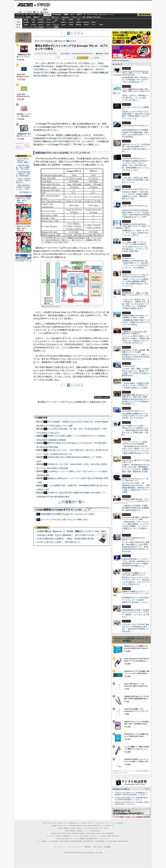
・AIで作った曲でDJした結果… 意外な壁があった (23, 181)
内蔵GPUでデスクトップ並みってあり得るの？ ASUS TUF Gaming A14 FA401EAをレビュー (136, 357)
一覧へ (147, 789)
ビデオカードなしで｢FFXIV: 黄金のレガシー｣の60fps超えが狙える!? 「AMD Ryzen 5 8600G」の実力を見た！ (136, 628)
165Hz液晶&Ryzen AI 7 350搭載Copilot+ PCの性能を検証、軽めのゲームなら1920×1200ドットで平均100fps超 (136, 133)
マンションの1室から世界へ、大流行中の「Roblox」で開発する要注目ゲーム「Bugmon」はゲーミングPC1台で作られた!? (136, 339)
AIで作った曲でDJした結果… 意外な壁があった (59, 542)
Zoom (101, 25)
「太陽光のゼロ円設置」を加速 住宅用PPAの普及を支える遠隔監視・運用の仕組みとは (136, 508)
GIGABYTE (48, 22)
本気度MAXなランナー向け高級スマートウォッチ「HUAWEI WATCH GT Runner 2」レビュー (136, 600)
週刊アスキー (56, 17)
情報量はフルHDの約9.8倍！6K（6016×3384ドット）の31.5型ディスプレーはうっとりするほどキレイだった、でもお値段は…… (136, 264)
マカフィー (26, 27)
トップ (18, 15)
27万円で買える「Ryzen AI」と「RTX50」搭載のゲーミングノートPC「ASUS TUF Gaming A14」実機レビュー (87, 531)
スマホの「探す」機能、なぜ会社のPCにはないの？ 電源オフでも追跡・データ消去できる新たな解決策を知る (136, 372)
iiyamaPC (41, 20)
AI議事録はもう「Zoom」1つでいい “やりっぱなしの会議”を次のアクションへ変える (136, 233)
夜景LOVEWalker (89, 841)
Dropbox (64, 25)
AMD (33, 22)
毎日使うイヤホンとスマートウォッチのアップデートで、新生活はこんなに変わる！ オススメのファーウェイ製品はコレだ (136, 581)
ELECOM (26, 22)
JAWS (26, 25)
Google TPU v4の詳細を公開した (66, 138)
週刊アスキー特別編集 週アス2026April (24, 228)
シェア (58, 57)
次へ (79, 33)
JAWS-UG (67, 828)
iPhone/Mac (57, 15)
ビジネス (33, 15)
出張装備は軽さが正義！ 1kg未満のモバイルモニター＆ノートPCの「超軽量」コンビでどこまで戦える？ (136, 613)
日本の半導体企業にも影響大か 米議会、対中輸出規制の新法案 (65, 539)
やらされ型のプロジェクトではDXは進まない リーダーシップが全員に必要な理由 (135, 249)
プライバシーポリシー (75, 847)
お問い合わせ (98, 847)
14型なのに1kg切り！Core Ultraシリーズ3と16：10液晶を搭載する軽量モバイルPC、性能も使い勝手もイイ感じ (135, 195)
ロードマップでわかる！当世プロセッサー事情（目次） (65, 520)
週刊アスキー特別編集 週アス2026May (24, 201)
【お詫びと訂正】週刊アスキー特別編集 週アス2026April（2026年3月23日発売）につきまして (131, 794)
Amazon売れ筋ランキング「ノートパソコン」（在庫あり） (23, 37)
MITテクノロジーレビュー (102, 839)
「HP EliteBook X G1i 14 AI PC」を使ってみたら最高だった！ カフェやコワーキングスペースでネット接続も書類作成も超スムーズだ (136, 450)
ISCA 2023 (58, 141)
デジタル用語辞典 (80, 839)
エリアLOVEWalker (53, 841)
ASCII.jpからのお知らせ (121, 789)
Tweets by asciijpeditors (121, 60)
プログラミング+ (76, 17)
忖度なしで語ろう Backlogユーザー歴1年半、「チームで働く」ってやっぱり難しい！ (135, 98)
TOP (44, 823)
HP (79, 20)
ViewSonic (86, 22)
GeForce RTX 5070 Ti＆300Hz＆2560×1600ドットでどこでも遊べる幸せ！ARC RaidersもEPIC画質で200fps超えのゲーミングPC (136, 214)
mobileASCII (90, 839)
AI (23, 15)
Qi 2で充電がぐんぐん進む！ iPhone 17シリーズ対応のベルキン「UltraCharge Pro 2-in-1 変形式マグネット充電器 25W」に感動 (135, 430)
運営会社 (88, 847)
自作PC (79, 15)
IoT (27, 15)
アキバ (89, 15)
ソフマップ (49, 27)
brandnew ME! (56, 27)
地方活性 (89, 17)
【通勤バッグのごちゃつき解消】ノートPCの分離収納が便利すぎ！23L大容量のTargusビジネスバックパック (136, 283)
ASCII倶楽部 (144, 15)
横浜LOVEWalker (65, 841)
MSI (64, 20)
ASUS (71, 20)
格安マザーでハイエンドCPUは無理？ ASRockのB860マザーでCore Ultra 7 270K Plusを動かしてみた (136, 148)
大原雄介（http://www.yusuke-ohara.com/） (79, 54)
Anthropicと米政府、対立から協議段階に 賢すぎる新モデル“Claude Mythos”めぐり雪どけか (78, 535)
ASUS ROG (41, 22)
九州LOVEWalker (100, 841)
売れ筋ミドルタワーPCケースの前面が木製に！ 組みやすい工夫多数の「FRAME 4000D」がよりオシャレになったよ (136, 115)
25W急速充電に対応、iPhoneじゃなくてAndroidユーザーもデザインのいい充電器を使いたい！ (136, 80)
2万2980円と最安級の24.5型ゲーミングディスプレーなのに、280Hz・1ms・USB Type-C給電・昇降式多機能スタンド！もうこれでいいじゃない (136, 165)
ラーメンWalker (42, 841)
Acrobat (33, 25)
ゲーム (112, 15)
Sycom (48, 20)
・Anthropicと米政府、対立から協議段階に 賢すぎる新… (23, 167)
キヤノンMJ (33, 27)
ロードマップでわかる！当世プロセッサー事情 (53, 41)
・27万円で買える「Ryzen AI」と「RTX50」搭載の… (23, 161)
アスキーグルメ (46, 17)
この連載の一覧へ (72, 502)
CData (71, 25)
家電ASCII (37, 17)
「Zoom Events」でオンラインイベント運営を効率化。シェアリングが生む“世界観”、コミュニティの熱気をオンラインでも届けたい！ (136, 526)
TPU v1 (66, 248)
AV (85, 15)
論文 (94, 138)
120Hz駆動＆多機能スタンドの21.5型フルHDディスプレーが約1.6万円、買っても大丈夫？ (135, 416)
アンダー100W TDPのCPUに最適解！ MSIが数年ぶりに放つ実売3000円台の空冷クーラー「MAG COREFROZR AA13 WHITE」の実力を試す (136, 547)
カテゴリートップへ (102, 397)
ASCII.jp (25, 5)
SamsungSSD (54, 22)
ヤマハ (94, 25)
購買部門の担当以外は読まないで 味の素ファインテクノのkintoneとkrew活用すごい (137, 402)
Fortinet (86, 25)
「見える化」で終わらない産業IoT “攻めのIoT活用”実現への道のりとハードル (135, 180)
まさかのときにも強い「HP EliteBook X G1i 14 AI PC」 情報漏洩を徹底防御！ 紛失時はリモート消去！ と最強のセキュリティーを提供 (136, 487)
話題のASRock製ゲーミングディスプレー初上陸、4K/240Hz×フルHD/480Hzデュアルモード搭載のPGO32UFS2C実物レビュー (136, 562)
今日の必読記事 (60, 839)
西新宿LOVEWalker (77, 841)
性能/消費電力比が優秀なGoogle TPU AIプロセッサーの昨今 (68, 514)
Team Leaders (84, 836)
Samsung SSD (56, 833)
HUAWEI (79, 22)
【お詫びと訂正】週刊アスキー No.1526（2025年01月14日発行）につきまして (132, 803)
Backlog (79, 25)
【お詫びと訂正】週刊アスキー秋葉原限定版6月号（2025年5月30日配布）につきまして (131, 799)
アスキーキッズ (20, 17)
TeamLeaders (65, 17)
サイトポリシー (60, 847)
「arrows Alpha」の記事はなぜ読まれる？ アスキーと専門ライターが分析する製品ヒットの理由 (136, 385)
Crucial (71, 22)
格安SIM (28, 17)
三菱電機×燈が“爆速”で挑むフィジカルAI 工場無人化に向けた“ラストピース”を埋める (136, 322)
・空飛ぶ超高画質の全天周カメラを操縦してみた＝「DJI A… (23, 187)
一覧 (74, 58)
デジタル (42, 5)
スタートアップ (103, 15)
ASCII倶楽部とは (26, 192)
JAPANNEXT (41, 27)
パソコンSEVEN (56, 20)
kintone (41, 25)
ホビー (73, 15)
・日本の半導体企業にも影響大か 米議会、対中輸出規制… (23, 174)
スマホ (95, 15)
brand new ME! (96, 831)
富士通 (26, 20)
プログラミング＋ (95, 836)
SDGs (84, 17)
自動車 (66, 15)
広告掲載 (107, 847)
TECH (40, 15)
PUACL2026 (97, 17)
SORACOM (75, 833)
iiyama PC (79, 826)
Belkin (94, 22)
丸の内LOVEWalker (112, 841)
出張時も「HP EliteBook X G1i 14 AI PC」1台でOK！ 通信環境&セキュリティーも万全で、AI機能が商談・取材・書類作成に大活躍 (136, 468)
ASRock (63, 22)
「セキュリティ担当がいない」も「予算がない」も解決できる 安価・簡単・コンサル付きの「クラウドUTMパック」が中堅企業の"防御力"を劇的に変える (136, 304)
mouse (33, 20)
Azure (49, 25)
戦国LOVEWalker (123, 841)
